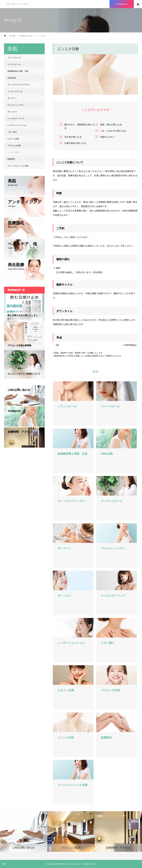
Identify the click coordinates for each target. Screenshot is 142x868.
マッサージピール (15, 91)
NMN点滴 (12, 78)
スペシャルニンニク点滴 (18, 166)
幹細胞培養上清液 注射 (18, 71)
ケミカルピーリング (16, 118)
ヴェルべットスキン (16, 105)
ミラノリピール (14, 58)
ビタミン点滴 (13, 139)
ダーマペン (12, 98)
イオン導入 (12, 132)
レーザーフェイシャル (17, 125)
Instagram (122, 4)
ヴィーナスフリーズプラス (19, 85)
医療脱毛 (11, 159)
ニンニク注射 (13, 152)
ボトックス (12, 112)
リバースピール (14, 64)
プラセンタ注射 (14, 145)
